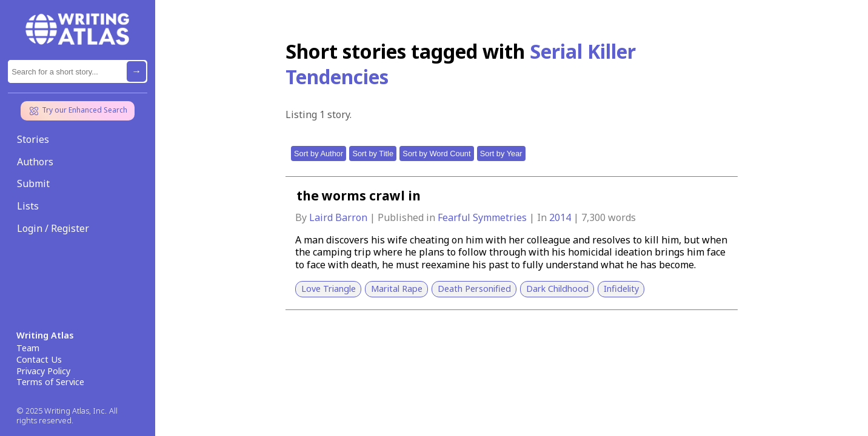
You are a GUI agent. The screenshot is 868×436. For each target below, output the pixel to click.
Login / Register (53, 228)
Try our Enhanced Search (78, 111)
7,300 (593, 217)
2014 (561, 217)
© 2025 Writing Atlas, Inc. (62, 411)
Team (28, 348)
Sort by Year (501, 154)
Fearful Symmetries (483, 217)
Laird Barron (339, 217)
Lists (28, 206)
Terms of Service (50, 382)
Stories (33, 139)
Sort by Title (373, 154)
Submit (33, 183)
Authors (35, 162)
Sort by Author (319, 154)
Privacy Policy (43, 371)
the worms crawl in (359, 196)
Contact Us (39, 360)
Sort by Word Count (436, 154)
